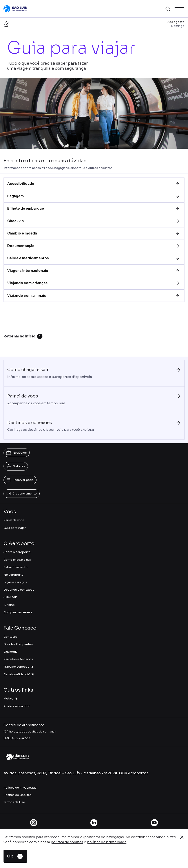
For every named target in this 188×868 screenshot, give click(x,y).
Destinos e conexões (19, 590)
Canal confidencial (19, 674)
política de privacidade (107, 842)
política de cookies (67, 842)
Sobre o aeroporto (17, 552)
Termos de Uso (14, 802)
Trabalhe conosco (19, 667)
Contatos (11, 637)
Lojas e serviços (15, 582)
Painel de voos (14, 520)
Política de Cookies (17, 795)
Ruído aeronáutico (17, 706)
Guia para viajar (15, 528)
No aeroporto (14, 575)
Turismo (9, 605)
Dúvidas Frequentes (18, 644)
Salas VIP (10, 597)
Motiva (11, 699)
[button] (168, 9)
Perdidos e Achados (18, 659)
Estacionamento (16, 567)
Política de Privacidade (20, 788)
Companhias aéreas (18, 612)
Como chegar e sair (17, 560)
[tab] (94, 184)
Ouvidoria (11, 652)
